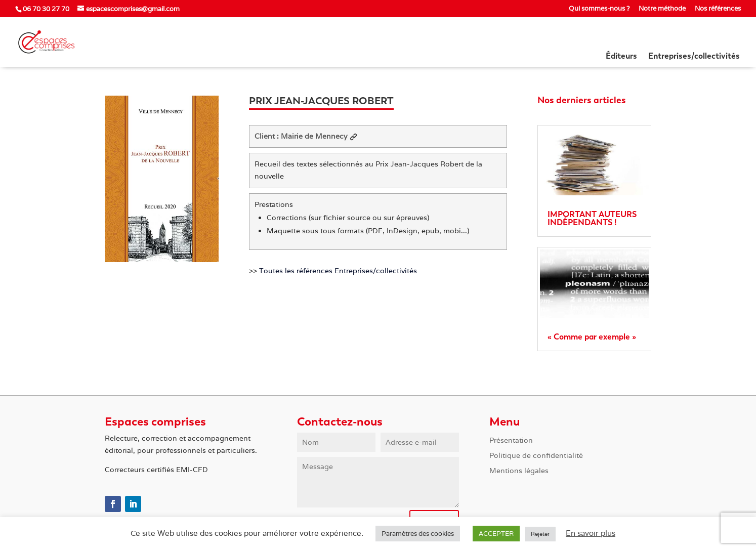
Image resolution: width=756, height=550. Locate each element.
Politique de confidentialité (536, 456)
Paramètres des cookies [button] (418, 534)
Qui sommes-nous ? (599, 9)
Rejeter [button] (540, 534)
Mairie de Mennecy (319, 136)
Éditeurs (621, 57)
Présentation (511, 441)
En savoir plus (591, 533)
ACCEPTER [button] (496, 534)
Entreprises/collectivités (694, 57)
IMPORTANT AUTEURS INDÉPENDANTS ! (592, 218)
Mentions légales (519, 471)
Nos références (718, 9)
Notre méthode (662, 9)
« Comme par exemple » (592, 337)
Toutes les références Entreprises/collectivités (338, 271)
